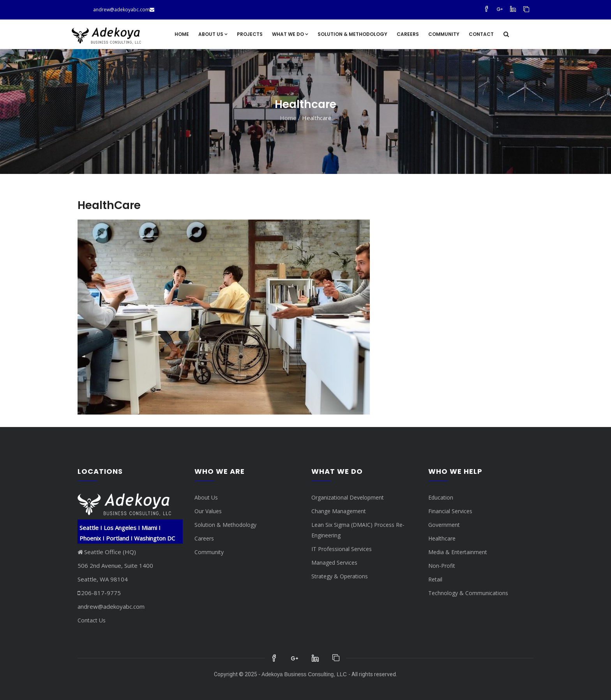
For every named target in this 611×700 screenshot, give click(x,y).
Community (444, 34)
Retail (435, 579)
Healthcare (442, 538)
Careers (408, 34)
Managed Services (334, 563)
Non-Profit (442, 566)
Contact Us (92, 620)
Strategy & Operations (340, 576)
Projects (250, 34)
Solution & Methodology (352, 34)
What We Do (290, 34)
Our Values (208, 511)
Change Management (339, 511)
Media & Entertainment (458, 552)
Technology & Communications (468, 593)
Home (182, 34)
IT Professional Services (342, 549)
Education (441, 497)
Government (444, 525)
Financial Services (450, 511)
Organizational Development (348, 497)
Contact (481, 34)
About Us (213, 34)
